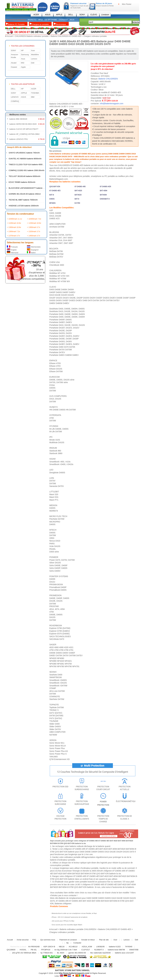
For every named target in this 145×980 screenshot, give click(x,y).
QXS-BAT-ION (55, 186)
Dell (33, 63)
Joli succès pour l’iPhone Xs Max (63, 921)
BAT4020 (78, 195)
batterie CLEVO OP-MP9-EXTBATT (24, 129)
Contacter (77, 943)
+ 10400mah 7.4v (34, 219)
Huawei (14, 67)
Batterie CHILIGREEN (108, 79)
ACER (36, 15)
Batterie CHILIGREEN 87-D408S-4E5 (66, 36)
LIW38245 (100, 946)
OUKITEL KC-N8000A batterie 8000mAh (25, 158)
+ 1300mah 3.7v (34, 227)
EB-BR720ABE (51, 20)
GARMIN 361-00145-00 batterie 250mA (25, 194)
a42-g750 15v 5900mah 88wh (24, 953)
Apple (23, 67)
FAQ (34, 940)
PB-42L (34, 950)
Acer (33, 50)
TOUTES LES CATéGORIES (23, 46)
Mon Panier (127, 4)
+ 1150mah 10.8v (34, 223)
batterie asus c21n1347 (124, 953)
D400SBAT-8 (105, 199)
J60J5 (72, 20)
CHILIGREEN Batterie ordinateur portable (32, 36)
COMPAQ (15, 101)
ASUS (48, 15)
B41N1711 (32, 20)
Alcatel (14, 63)
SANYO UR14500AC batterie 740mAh (24, 153)
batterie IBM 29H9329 (18, 119)
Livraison (105, 15)
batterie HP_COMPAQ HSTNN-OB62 (24, 134)
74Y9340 (129, 946)
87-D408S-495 (80, 186)
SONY (82, 15)
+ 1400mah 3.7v (34, 236)
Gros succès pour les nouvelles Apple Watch (67, 925)
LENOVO (15, 97)
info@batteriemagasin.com (112, 103)
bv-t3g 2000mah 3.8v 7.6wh (66, 950)
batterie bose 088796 (116, 950)
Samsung (25, 54)
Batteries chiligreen (63, 903)
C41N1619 (63, 20)
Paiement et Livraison (68, 940)
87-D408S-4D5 (105, 186)
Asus (23, 59)
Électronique (61, 24)
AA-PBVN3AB (34, 946)
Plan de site (104, 940)
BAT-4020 (78, 190)
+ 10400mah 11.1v (14, 219)
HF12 (41, 20)
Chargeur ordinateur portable (95, 36)
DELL (71, 15)
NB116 (62, 946)
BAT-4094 (103, 190)
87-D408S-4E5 (55, 190)
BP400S (52, 203)
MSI (23, 63)
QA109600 (11, 950)
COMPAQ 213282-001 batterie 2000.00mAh (27, 170)
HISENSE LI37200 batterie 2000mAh (24, 206)
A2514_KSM (87, 946)
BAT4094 (103, 195)
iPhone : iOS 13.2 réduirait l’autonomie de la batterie (70, 917)
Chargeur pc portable (40, 24)
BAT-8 (52, 195)
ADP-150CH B (49, 946)
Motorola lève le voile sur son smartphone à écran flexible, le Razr (74, 913)
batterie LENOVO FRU (19, 139)
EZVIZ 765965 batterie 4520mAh (22, 182)
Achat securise (23, 940)
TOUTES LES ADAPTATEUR (23, 84)
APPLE (59, 15)
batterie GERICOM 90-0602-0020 (23, 124)
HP (22, 50)
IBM (33, 97)
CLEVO (94, 15)
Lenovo (34, 59)
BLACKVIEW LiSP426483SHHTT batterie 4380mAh (30, 188)
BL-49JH (61, 953)
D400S (52, 199)
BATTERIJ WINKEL (81, 970)
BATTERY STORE (63, 970)
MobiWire (35, 54)
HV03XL (23, 950)
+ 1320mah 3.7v (34, 231)
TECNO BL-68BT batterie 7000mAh (23, 200)
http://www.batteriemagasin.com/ (74, 973)
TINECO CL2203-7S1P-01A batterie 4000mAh (27, 164)
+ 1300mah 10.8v (14, 227)
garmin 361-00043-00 (77, 953)
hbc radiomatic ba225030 (100, 953)
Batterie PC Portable (16, 24)
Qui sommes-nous (48, 940)
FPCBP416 (46, 950)
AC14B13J (73, 946)
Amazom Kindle (15, 56)
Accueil (10, 36)
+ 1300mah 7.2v (13, 231)
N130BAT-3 (99, 950)
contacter (72, 895)
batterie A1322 (115, 946)
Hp (67, 943)
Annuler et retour (88, 940)
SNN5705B (134, 950)
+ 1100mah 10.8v (14, 223)
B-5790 (77, 203)
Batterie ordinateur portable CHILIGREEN (78, 929)
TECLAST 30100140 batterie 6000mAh (25, 176)
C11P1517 (86, 950)
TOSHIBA (35, 93)
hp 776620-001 (47, 953)
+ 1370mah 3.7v (13, 236)
